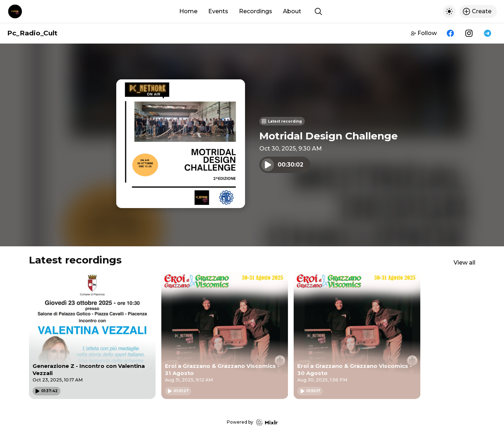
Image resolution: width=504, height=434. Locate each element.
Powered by (252, 422)
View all (464, 263)
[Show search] (318, 11)
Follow (424, 33)
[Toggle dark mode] (449, 11)
